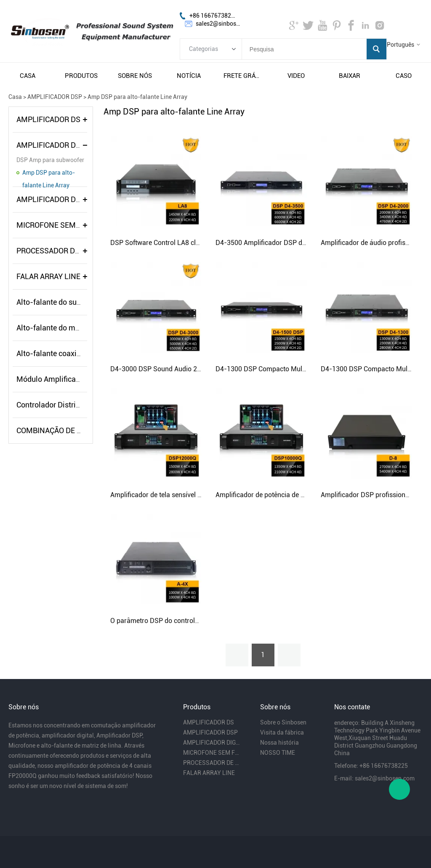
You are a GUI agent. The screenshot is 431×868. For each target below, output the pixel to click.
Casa (15, 97)
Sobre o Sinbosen (283, 722)
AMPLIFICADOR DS (48, 119)
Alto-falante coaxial (50, 353)
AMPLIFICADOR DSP (55, 97)
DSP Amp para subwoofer (50, 160)
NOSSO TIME (278, 753)
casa (28, 76)
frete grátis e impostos (242, 76)
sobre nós (135, 76)
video (296, 76)
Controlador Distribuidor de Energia (75, 405)
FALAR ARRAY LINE (48, 276)
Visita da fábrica (282, 732)
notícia (189, 76)
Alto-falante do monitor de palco (71, 328)
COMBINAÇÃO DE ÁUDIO (57, 430)
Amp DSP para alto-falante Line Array (137, 97)
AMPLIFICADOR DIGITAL (57, 199)
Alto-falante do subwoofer (60, 302)
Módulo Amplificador (52, 379)
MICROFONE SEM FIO (53, 225)
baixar (350, 76)
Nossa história (279, 743)
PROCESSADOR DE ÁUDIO (60, 251)
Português (400, 45)
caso (404, 76)
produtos (81, 76)
